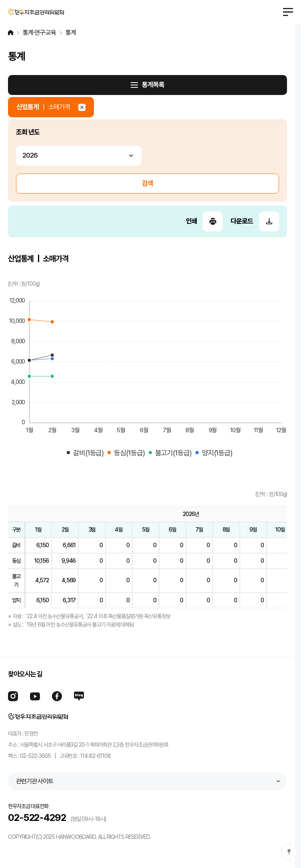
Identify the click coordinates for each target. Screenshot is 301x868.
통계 (71, 33)
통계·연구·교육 (39, 33)
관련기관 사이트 (35, 781)
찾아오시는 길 (25, 674)
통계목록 (153, 85)
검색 (148, 183)
